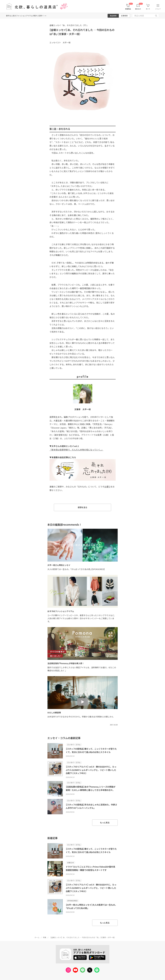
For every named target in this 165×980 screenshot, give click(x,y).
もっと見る (105, 823)
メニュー (158, 9)
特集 (45, 937)
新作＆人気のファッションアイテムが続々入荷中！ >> (26, 16)
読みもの (138, 9)
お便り (107, 487)
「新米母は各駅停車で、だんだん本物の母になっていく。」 (77, 450)
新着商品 (128, 9)
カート (148, 9)
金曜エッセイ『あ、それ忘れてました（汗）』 (69, 25)
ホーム (37, 937)
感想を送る (82, 507)
